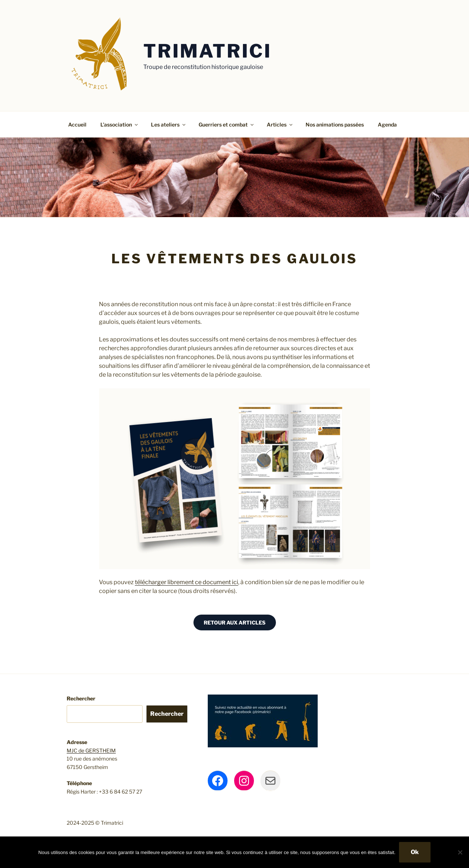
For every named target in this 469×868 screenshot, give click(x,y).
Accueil (77, 124)
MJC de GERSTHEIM (91, 750)
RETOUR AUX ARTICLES (235, 622)
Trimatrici (207, 51)
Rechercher (81, 698)
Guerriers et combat (227, 124)
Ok (415, 852)
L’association (120, 124)
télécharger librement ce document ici (187, 582)
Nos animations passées (335, 124)
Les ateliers (169, 124)
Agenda (387, 124)
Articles (280, 124)
